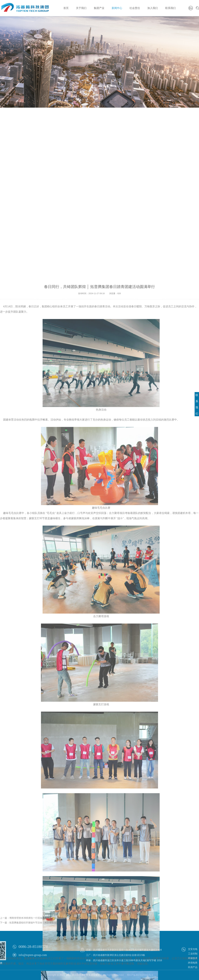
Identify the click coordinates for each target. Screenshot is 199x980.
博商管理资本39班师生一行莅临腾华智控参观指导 (35, 924)
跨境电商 (193, 972)
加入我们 (153, 8)
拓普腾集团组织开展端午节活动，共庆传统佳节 (34, 928)
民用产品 (193, 977)
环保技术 (193, 968)
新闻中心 (117, 8)
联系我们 (170, 8)
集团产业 (99, 8)
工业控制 (193, 963)
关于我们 (81, 8)
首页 (66, 8)
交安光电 (193, 959)
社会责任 (135, 8)
